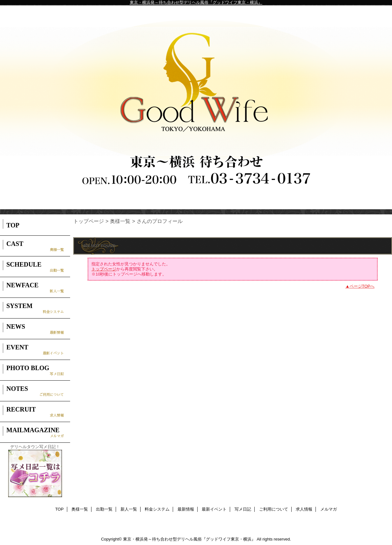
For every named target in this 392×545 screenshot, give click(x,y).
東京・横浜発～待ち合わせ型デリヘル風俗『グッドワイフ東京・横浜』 (196, 2)
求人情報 (304, 509)
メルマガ (329, 509)
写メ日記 (243, 509)
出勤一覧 (104, 509)
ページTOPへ (362, 286)
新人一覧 (129, 509)
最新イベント (214, 509)
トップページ (89, 221)
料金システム (157, 509)
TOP (13, 225)
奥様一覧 (120, 221)
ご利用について (274, 509)
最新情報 (186, 509)
